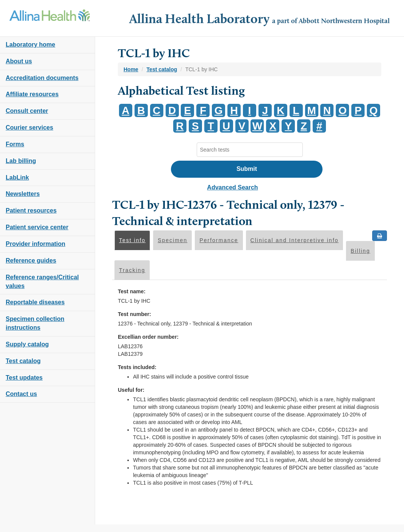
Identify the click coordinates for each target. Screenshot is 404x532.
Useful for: (131, 390)
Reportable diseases (35, 302)
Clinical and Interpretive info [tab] (295, 240)
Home (131, 69)
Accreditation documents (42, 78)
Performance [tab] (219, 240)
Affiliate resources (32, 94)
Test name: (132, 291)
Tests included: (137, 367)
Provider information (35, 244)
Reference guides (31, 261)
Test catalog (23, 361)
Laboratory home (31, 45)
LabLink (17, 178)
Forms (15, 144)
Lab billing (21, 161)
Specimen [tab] (172, 240)
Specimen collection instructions (35, 323)
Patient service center (37, 227)
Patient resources (31, 210)
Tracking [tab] (132, 270)
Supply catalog (27, 344)
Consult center (27, 111)
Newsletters (23, 194)
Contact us (21, 394)
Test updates (24, 378)
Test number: (135, 314)
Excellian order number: (148, 337)
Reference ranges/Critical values (42, 282)
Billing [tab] (360, 251)
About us (19, 61)
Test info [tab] (132, 240)
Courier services (29, 128)
